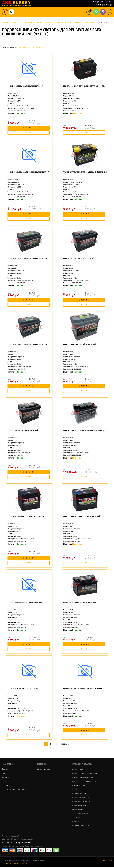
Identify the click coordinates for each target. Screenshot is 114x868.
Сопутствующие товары (81, 802)
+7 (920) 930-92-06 (102, 5)
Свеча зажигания (79, 806)
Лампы (75, 790)
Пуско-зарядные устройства (83, 777)
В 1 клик (29, 132)
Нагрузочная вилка (80, 794)
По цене (23, 47)
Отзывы (5, 769)
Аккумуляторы (78, 769)
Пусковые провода (79, 786)
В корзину (28, 128)
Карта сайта (108, 861)
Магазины (6, 777)
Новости (5, 786)
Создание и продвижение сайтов (14, 864)
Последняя (63, 744)
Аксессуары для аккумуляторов (84, 781)
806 (86, 22)
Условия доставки (44, 769)
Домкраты (76, 818)
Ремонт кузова (78, 810)
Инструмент (77, 822)
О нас (4, 781)
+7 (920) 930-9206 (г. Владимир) (17, 844)
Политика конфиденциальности (14, 790)
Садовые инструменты (81, 826)
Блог (4, 773)
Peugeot (78, 22)
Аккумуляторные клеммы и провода (86, 773)
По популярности (36, 47)
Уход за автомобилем (81, 814)
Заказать (84, 132)
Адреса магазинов (103, 2)
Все (93, 22)
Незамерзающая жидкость (83, 798)
